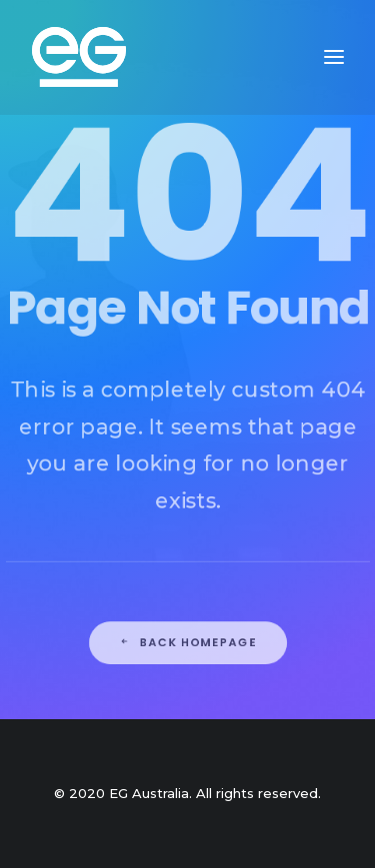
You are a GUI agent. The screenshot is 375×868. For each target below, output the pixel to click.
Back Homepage (187, 710)
